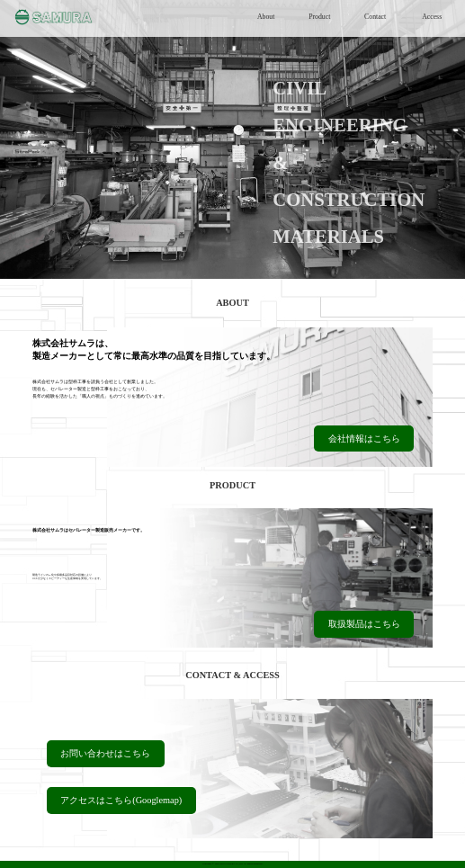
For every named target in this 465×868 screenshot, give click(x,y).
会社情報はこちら (364, 438)
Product (319, 17)
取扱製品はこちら (364, 624)
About (266, 17)
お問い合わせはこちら (105, 753)
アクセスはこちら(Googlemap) (121, 800)
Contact (375, 17)
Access (432, 17)
